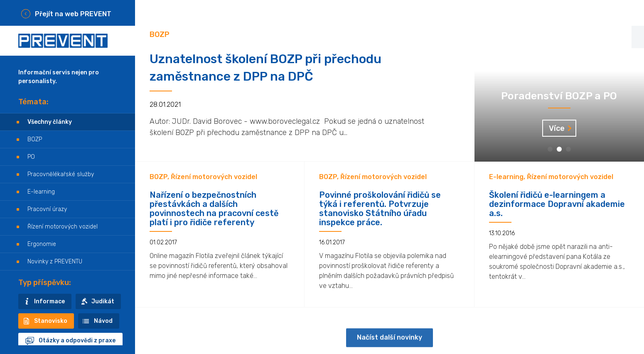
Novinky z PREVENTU (55, 262)
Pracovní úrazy (47, 209)
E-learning (41, 192)
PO (31, 157)
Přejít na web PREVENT (73, 14)
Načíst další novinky (390, 344)
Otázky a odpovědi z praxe (77, 340)
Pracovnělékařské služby (61, 174)
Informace (49, 301)
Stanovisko (51, 321)
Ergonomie (42, 244)
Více (557, 128)
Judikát (103, 301)
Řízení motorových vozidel (63, 227)
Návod (103, 321)
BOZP (35, 139)
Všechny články (50, 122)
